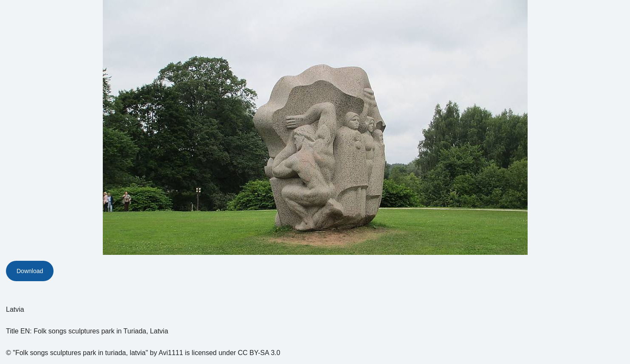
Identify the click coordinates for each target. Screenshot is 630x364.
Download (30, 271)
